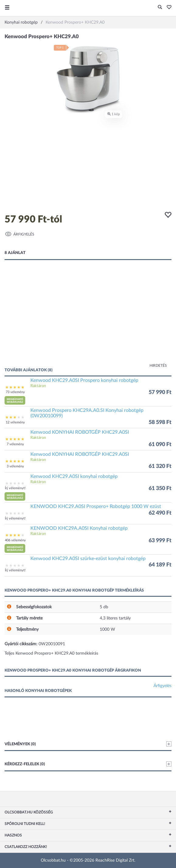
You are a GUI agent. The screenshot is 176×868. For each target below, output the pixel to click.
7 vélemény (15, 444)
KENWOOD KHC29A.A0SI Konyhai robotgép (79, 528)
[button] (167, 8)
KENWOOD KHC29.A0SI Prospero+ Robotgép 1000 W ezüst (96, 506)
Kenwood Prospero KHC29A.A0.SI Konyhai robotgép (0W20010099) (87, 413)
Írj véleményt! (15, 488)
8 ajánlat (15, 253)
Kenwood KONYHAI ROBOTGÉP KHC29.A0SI (80, 432)
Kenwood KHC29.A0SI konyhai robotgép (74, 476)
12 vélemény (15, 422)
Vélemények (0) (88, 744)
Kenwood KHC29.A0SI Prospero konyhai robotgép (84, 380)
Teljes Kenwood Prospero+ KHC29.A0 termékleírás (51, 653)
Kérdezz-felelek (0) (88, 764)
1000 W (107, 629)
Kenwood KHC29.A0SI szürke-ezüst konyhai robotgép (88, 559)
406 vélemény (15, 540)
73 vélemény (15, 392)
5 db (104, 607)
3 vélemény (15, 466)
